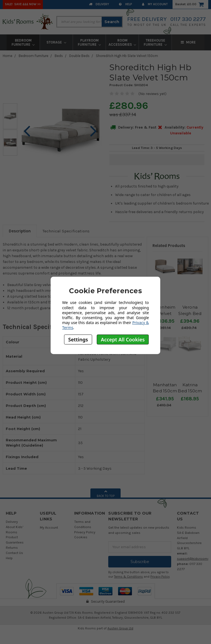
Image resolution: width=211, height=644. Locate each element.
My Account (155, 4)
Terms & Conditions (128, 577)
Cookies (81, 537)
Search (112, 22)
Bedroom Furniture (23, 42)
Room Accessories (122, 42)
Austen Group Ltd (120, 628)
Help (126, 4)
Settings (78, 339)
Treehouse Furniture (155, 42)
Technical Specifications (66, 231)
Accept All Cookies (123, 339)
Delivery (99, 4)
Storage (56, 42)
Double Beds (79, 56)
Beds (59, 56)
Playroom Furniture (89, 42)
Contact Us (14, 553)
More (188, 42)
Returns (12, 547)
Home (8, 56)
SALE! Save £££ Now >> (23, 4)
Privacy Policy (85, 532)
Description (20, 231)
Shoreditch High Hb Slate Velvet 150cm (127, 56)
